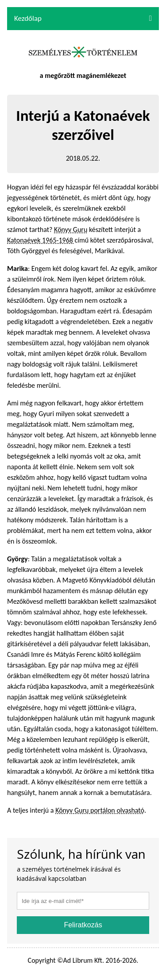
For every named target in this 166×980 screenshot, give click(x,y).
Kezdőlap (28, 18)
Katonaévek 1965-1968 (41, 240)
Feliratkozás (83, 925)
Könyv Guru (71, 230)
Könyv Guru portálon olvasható (100, 810)
